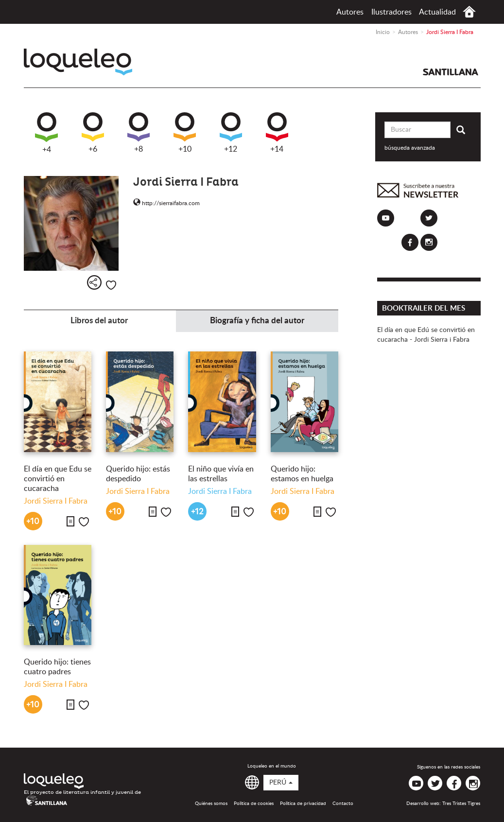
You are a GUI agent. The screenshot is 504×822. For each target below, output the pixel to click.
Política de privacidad (303, 804)
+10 (185, 133)
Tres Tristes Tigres (461, 804)
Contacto (343, 804)
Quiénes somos (211, 804)
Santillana (451, 72)
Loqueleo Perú (78, 62)
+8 (139, 133)
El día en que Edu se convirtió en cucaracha (58, 479)
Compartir (94, 282)
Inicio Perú (469, 12)
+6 (93, 133)
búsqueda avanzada (410, 148)
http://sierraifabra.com (166, 203)
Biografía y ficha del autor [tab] (257, 321)
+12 (231, 133)
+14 (277, 133)
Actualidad (437, 12)
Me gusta (111, 285)
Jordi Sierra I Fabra (56, 501)
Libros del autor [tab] (99, 321)
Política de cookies (254, 804)
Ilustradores (391, 12)
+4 (46, 133)
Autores (350, 12)
